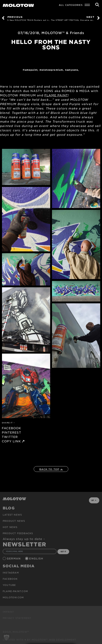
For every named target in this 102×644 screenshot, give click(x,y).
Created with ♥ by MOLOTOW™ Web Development (39, 640)
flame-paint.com (15, 591)
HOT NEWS (10, 527)
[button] (7, 637)
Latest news (12, 515)
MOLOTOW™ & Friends (63, 33)
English (37, 558)
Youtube (9, 585)
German (14, 558)
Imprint (8, 612)
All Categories (71, 5)
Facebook (10, 579)
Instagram (11, 573)
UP (94, 500)
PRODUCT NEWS (14, 521)
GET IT (63, 551)
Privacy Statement (17, 618)
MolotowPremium (51, 70)
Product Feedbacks (18, 533)
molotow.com (13, 597)
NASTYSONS (72, 70)
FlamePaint (30, 70)
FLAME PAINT (56, 95)
